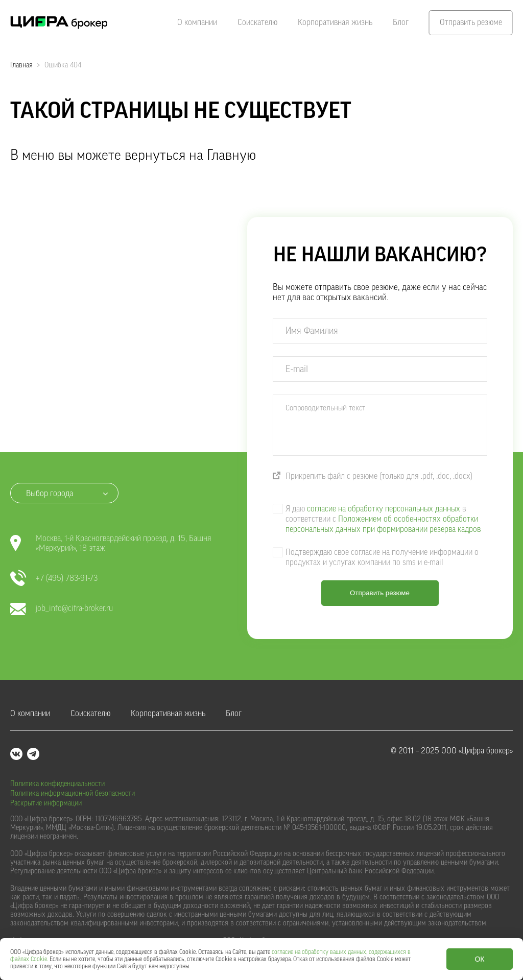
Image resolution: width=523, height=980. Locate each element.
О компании (197, 22)
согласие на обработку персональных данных (384, 509)
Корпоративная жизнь (335, 22)
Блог (401, 22)
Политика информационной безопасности (73, 794)
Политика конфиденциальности (57, 784)
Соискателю (257, 22)
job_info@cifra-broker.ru (62, 609)
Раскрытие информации (46, 803)
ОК (479, 959)
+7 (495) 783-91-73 (54, 579)
